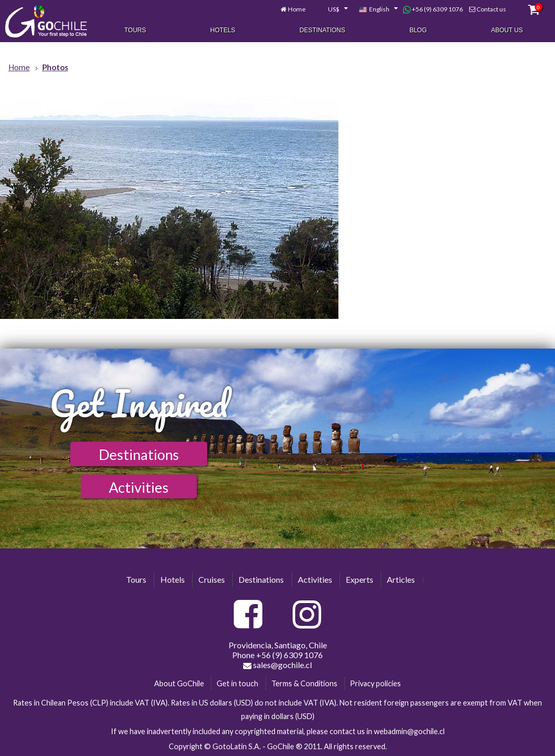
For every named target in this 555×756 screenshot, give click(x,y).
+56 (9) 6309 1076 (433, 9)
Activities (139, 487)
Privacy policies (375, 683)
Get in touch (237, 683)
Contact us (491, 9)
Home (297, 9)
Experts (360, 579)
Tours (135, 30)
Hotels (223, 30)
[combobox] (332, 9)
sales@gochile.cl (277, 665)
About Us (507, 30)
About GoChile (179, 683)
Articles (401, 579)
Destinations (322, 30)
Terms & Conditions (304, 683)
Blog (418, 30)
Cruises (212, 579)
